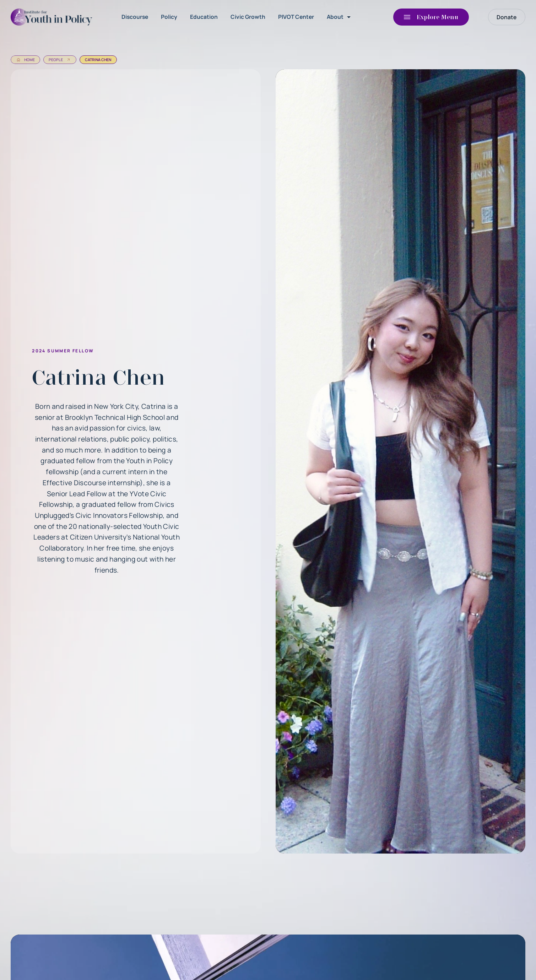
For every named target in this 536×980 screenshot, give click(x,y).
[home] (53, 17)
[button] (340, 17)
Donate (507, 17)
